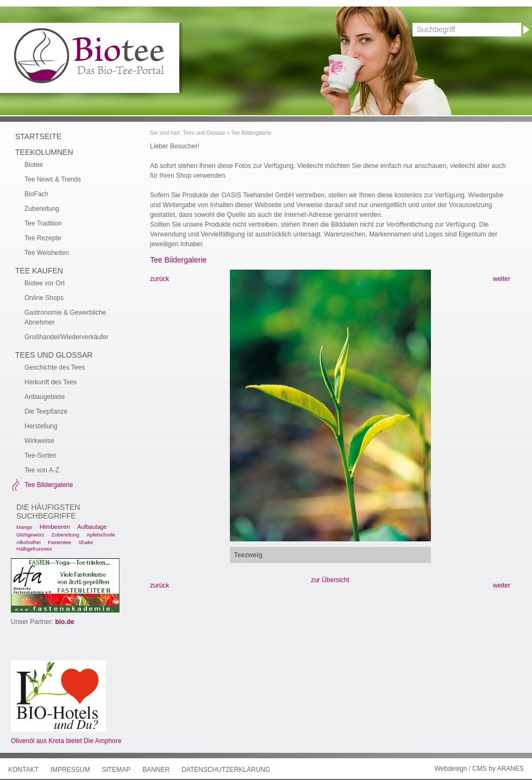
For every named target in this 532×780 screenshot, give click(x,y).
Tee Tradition (43, 223)
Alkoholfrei (29, 542)
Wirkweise (39, 441)
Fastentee (60, 542)
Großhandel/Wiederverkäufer (67, 337)
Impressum (70, 770)
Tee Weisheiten (47, 253)
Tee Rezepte (43, 238)
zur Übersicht (330, 580)
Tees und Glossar (204, 133)
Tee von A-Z (42, 470)
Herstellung (41, 426)
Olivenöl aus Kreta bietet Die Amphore (66, 741)
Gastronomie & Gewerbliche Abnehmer (65, 317)
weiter (502, 279)
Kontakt (23, 770)
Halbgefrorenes (34, 549)
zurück (159, 279)
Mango (24, 527)
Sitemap (116, 770)
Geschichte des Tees (55, 367)
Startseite (38, 136)
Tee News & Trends (53, 179)
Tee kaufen (39, 271)
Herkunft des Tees (51, 382)
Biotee (34, 165)
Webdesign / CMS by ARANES (479, 769)
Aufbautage (92, 527)
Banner (156, 770)
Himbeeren (55, 527)
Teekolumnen (44, 152)
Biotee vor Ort (45, 283)
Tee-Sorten (40, 455)
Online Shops (44, 298)
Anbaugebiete (45, 397)
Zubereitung (42, 209)
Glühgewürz (30, 535)
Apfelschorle (101, 535)
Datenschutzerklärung (226, 770)
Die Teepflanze (46, 411)
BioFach (36, 194)
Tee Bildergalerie (251, 133)
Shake (86, 542)
